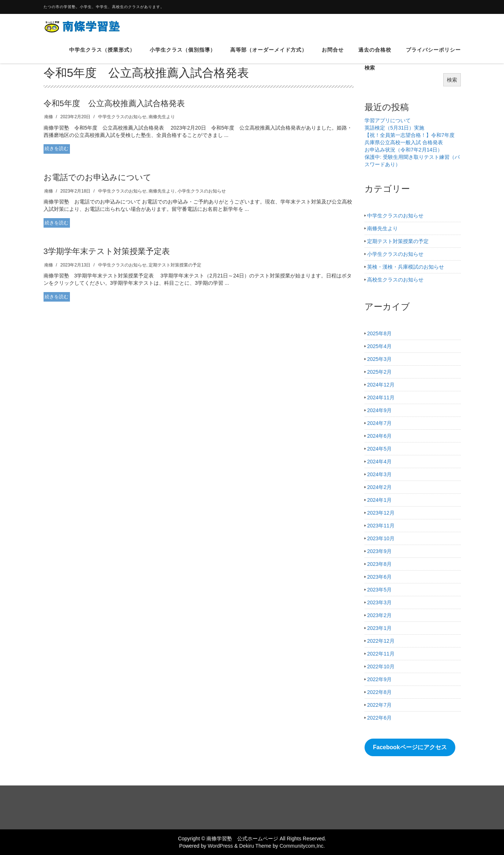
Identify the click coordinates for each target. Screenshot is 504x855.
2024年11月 (381, 397)
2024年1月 (379, 500)
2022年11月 (381, 654)
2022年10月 (381, 667)
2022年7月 (379, 705)
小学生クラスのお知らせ (202, 191)
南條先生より (162, 117)
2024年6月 (379, 436)
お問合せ (333, 55)
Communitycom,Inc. (302, 846)
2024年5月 (379, 449)
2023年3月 (379, 602)
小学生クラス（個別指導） (183, 55)
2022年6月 (379, 718)
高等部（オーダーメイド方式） (269, 55)
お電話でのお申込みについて (98, 177)
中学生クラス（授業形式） (102, 55)
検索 (452, 80)
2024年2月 (379, 487)
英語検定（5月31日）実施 (394, 128)
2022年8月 (379, 692)
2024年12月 (381, 385)
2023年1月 (379, 628)
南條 (49, 117)
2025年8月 (379, 333)
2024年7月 (379, 423)
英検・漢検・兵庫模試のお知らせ (406, 267)
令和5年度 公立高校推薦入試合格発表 (114, 103)
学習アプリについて (388, 120)
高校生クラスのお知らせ (395, 280)
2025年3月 (379, 359)
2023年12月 (381, 513)
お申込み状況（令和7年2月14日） (404, 150)
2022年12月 (381, 641)
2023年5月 (379, 590)
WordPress (220, 846)
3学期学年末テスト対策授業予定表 (107, 251)
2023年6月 (379, 577)
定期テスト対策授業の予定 (175, 265)
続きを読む (57, 148)
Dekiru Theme (255, 846)
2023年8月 (379, 564)
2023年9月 (379, 551)
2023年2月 (379, 615)
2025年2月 (379, 372)
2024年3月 (379, 474)
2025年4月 (379, 346)
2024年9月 (379, 410)
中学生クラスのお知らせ (122, 117)
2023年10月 (381, 538)
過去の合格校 (375, 55)
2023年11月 (381, 526)
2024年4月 (379, 462)
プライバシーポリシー (433, 55)
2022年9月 (379, 679)
